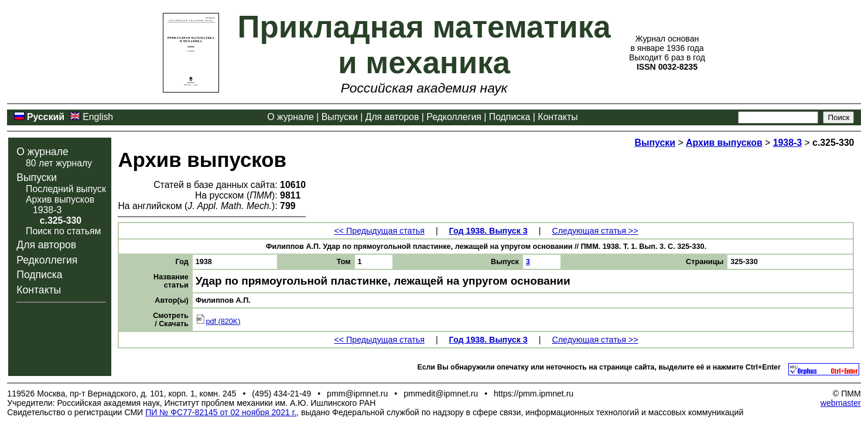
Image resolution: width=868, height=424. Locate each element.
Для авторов (392, 117)
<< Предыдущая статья (379, 231)
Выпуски (340, 117)
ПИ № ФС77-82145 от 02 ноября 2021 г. (221, 412)
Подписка (510, 117)
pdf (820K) (218, 322)
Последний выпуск (66, 189)
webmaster (841, 403)
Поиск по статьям (63, 231)
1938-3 (47, 210)
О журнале (291, 117)
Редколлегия (454, 117)
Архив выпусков (60, 199)
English (98, 117)
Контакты (558, 117)
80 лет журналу (59, 163)
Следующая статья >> (595, 231)
